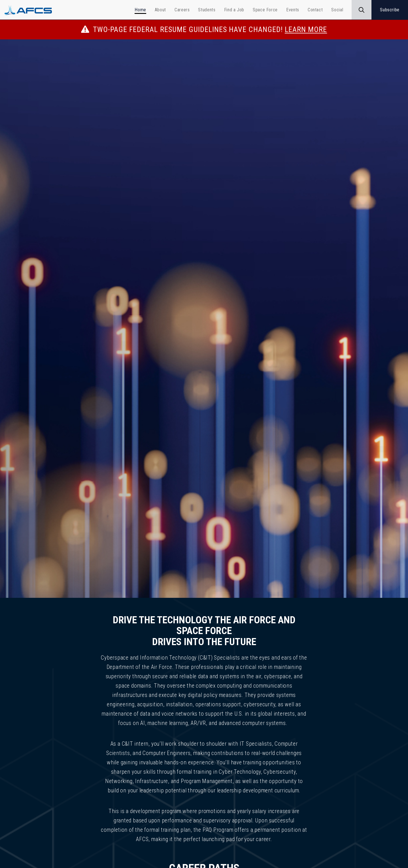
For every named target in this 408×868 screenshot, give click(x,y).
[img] (204, 321)
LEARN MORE (306, 29)
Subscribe (390, 10)
